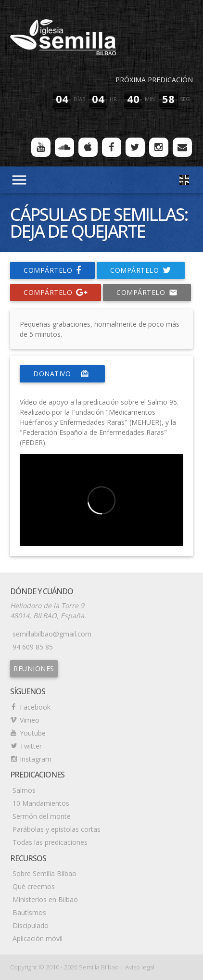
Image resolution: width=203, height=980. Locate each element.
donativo (62, 374)
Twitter (31, 746)
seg (185, 99)
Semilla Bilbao (99, 967)
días (79, 99)
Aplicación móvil (38, 938)
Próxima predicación (154, 80)
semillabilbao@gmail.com (52, 634)
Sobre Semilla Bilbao (44, 873)
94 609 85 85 (33, 647)
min (150, 99)
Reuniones (34, 668)
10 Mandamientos (41, 803)
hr (113, 99)
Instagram (36, 759)
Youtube (33, 733)
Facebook (35, 707)
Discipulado (31, 925)
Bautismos (29, 912)
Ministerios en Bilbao (45, 899)
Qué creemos (34, 886)
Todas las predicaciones (50, 842)
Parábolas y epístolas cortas (57, 829)
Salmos (24, 790)
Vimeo (30, 720)
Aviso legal (140, 967)
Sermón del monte (42, 816)
